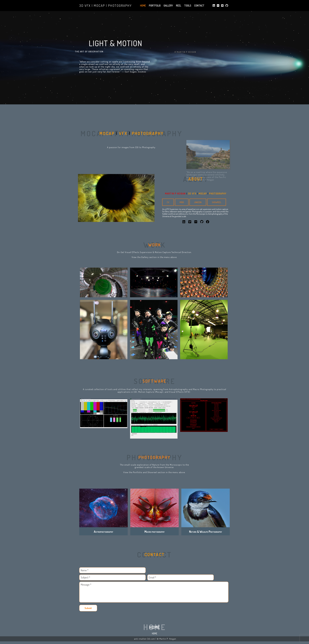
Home (155, 633)
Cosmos (142, 86)
